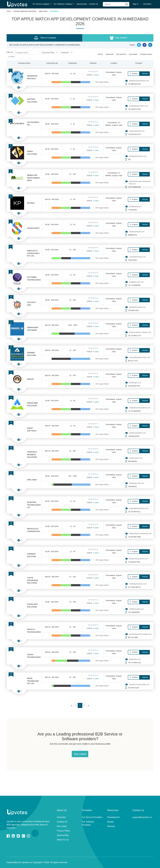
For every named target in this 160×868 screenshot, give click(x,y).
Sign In (136, 4)
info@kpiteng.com (135, 207)
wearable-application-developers (25, 11)
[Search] (116, 4)
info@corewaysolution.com (138, 559)
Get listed (147, 4)
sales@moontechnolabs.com (139, 684)
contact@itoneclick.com (137, 257)
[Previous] (76, 705)
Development (113, 817)
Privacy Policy (64, 831)
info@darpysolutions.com (138, 156)
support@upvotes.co (142, 817)
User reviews (118, 38)
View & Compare (45, 38)
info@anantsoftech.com (137, 433)
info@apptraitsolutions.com (138, 106)
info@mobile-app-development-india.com (140, 183)
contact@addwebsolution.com (139, 357)
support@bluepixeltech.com (139, 508)
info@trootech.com (136, 458)
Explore (134, 74)
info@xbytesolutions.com (138, 584)
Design (111, 822)
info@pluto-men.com (136, 282)
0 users (96, 75)
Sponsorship (82, 4)
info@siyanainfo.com (136, 609)
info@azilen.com (135, 659)
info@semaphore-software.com (140, 332)
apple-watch (43, 11)
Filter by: (10, 52)
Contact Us (93, 4)
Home (9, 11)
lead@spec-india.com (137, 483)
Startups (111, 826)
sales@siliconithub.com (137, 307)
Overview (61, 817)
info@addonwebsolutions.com (139, 408)
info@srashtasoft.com (137, 232)
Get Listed (80, 754)
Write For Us (63, 840)
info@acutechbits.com (137, 131)
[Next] (84, 705)
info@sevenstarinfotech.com (139, 81)
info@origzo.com (135, 383)
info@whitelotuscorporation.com (140, 534)
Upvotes (17, 4)
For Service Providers (92, 817)
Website (145, 74)
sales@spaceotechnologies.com (140, 634)
